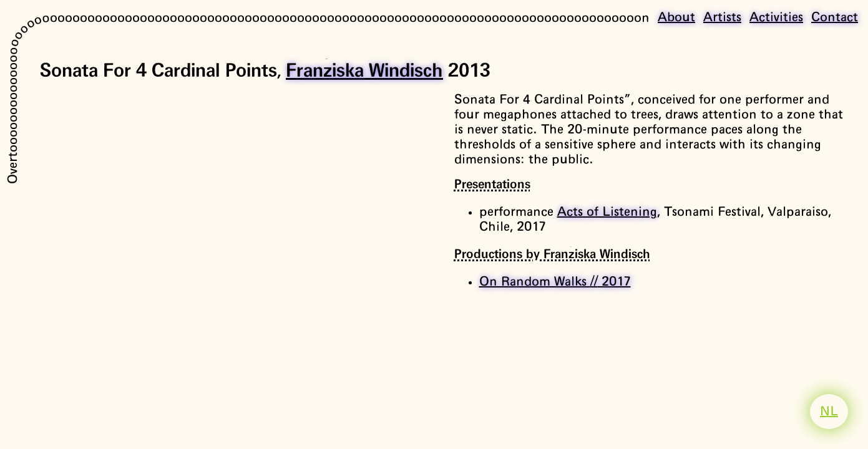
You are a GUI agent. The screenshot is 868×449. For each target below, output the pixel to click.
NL (829, 412)
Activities (776, 17)
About (676, 17)
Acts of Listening (607, 212)
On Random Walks (555, 282)
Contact (835, 17)
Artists (722, 17)
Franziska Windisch (364, 71)
